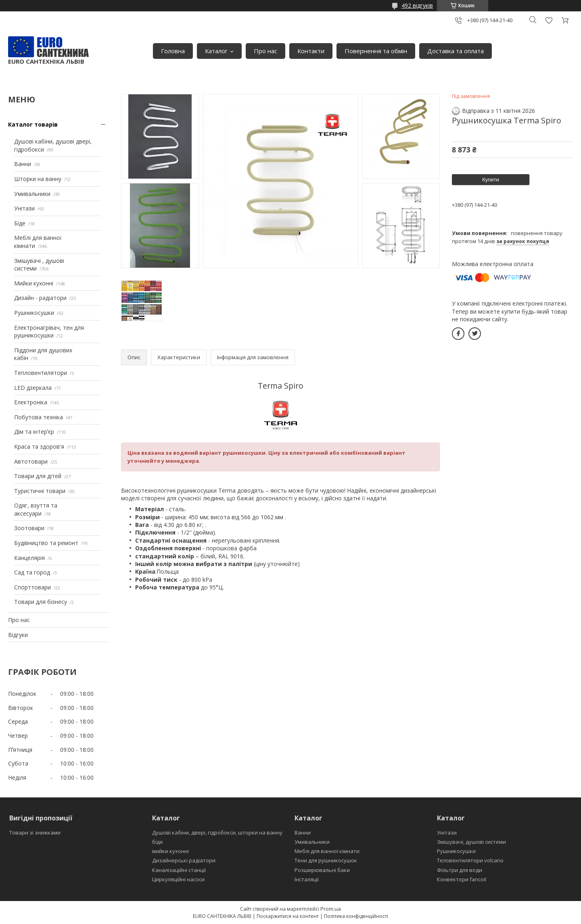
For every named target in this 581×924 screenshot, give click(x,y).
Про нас (265, 51)
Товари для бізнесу (41, 602)
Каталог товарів (33, 124)
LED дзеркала (33, 388)
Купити (491, 180)
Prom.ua (331, 909)
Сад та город (32, 572)
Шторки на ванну (38, 179)
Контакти (311, 51)
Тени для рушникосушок (326, 860)
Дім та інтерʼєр (34, 432)
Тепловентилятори (41, 373)
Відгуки (18, 635)
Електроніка (31, 402)
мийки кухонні (170, 851)
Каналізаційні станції (179, 870)
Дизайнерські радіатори (184, 860)
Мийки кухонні (34, 283)
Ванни (23, 164)
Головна (173, 51)
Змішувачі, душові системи (471, 842)
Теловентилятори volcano (470, 860)
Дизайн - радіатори (40, 298)
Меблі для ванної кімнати (327, 851)
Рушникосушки (34, 313)
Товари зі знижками (35, 832)
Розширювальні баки (322, 870)
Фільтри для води (460, 870)
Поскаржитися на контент (288, 916)
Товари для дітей (38, 476)
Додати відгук (549, 20)
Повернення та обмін (376, 51)
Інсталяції (307, 879)
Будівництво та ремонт (46, 543)
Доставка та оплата (456, 51)
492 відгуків (417, 5)
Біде (20, 223)
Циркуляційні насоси (178, 879)
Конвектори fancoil (462, 879)
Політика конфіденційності (356, 916)
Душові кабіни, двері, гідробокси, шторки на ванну (217, 832)
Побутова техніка (39, 417)
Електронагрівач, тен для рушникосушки (49, 332)
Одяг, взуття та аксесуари (36, 509)
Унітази (24, 208)
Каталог (216, 51)
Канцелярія (29, 558)
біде (158, 842)
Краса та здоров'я (39, 446)
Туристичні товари (40, 491)
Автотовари (31, 461)
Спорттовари (32, 587)
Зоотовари (29, 528)
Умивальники (32, 194)
